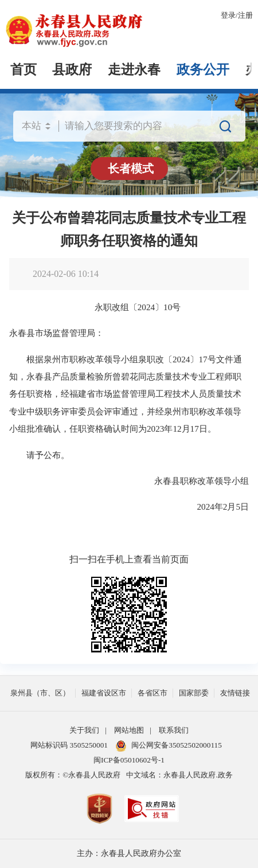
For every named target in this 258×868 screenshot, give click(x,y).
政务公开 (203, 70)
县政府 (72, 70)
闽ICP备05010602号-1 (129, 760)
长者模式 (131, 169)
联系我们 (174, 730)
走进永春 (134, 70)
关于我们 (84, 730)
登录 (228, 15)
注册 (245, 15)
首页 (24, 70)
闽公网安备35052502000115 (169, 746)
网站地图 (129, 730)
